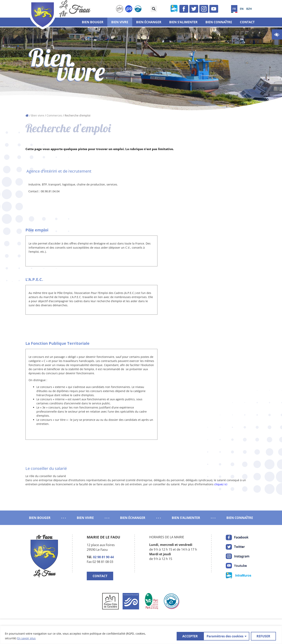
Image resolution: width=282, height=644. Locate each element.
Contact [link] (247, 22)
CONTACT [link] (100, 576)
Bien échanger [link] (149, 22)
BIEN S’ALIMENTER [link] (186, 518)
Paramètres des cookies (198, 636)
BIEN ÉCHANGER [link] (133, 518)
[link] (277, 34)
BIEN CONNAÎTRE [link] (240, 518)
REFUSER (236, 636)
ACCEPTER (264, 636)
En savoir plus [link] (26, 638)
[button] (154, 9)
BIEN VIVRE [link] (85, 518)
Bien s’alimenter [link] (183, 22)
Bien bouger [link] (93, 22)
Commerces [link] (54, 115)
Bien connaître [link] (219, 22)
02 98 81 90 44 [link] (103, 557)
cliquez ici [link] (221, 484)
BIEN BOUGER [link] (40, 518)
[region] (141, 635)
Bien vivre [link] (120, 22)
